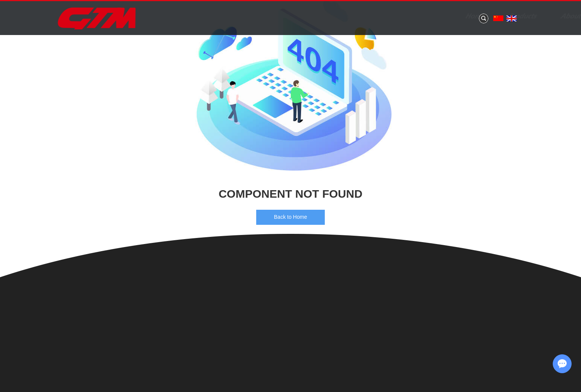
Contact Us (477, 17)
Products (264, 17)
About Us (317, 17)
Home (216, 17)
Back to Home (290, 217)
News (365, 17)
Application (417, 17)
